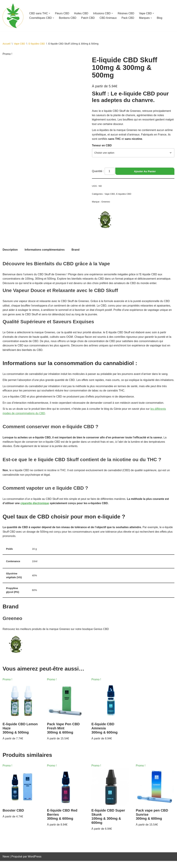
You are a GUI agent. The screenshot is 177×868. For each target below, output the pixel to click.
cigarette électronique (35, 509)
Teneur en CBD (102, 146)
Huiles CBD (81, 13)
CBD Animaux (109, 18)
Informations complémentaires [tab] (45, 250)
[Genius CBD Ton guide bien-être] (13, 16)
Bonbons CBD (68, 18)
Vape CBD (19, 44)
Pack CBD (128, 18)
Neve (6, 864)
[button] (50, 13)
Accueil (6, 44)
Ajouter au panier (145, 172)
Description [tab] (10, 250)
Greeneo (106, 202)
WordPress (35, 864)
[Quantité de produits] (110, 172)
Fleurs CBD (62, 13)
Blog (160, 18)
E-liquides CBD (37, 44)
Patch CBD (88, 18)
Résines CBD (127, 13)
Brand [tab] (76, 250)
